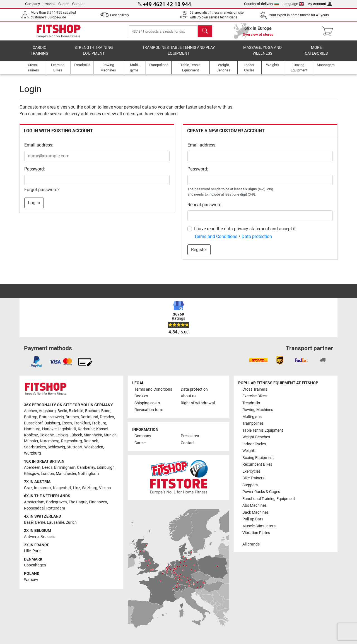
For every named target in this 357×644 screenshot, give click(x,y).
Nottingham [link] (88, 474)
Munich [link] (110, 435)
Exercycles (251, 471)
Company (32, 4)
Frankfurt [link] (82, 423)
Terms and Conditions (216, 240)
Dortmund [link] (89, 417)
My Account (320, 4)
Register (199, 253)
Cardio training (40, 55)
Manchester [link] (66, 474)
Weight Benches (256, 437)
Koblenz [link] (31, 435)
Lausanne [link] (56, 522)
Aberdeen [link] (32, 468)
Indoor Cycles (254, 444)
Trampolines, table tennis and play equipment (178, 55)
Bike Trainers (253, 478)
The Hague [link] (78, 502)
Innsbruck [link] (43, 488)
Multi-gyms (252, 417)
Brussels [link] (48, 537)
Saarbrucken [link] (35, 447)
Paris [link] (37, 551)
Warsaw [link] (31, 580)
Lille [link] (27, 551)
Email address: (39, 149)
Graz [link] (28, 488)
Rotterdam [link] (56, 508)
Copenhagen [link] (35, 565)
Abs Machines (255, 506)
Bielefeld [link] (76, 411)
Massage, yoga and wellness (262, 55)
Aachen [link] (31, 411)
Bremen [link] (72, 417)
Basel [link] (29, 522)
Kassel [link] (102, 429)
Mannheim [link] (93, 435)
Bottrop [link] (31, 417)
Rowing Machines (258, 410)
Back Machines (255, 512)
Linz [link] (77, 488)
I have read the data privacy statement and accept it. (245, 233)
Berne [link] (40, 522)
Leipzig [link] (62, 435)
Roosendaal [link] (34, 508)
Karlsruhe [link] (86, 429)
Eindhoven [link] (98, 502)
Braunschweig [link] (51, 417)
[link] (36, 362)
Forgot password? (42, 194)
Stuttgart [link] (75, 447)
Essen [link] (67, 423)
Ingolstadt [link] (67, 429)
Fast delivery (120, 15)
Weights (249, 451)
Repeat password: (205, 209)
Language (293, 4)
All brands (251, 544)
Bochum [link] (92, 411)
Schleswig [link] (56, 447)
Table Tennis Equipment (263, 430)
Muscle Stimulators (259, 526)
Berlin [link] (62, 411)
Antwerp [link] (31, 537)
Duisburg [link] (52, 423)
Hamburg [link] (32, 429)
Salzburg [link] (90, 488)
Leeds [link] (47, 468)
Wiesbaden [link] (94, 447)
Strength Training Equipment (94, 55)
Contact (78, 4)
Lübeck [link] (76, 435)
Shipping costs (147, 403)
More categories (316, 55)
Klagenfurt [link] (62, 488)
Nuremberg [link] (50, 441)
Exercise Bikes (255, 396)
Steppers (250, 485)
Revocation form (149, 410)
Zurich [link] (71, 522)
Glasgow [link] (32, 474)
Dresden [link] (107, 417)
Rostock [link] (91, 441)
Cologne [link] (47, 435)
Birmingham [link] (65, 468)
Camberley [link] (86, 468)
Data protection (257, 240)
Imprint (49, 4)
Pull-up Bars (253, 519)
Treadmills (251, 403)
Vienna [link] (105, 488)
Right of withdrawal (198, 403)
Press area (190, 436)
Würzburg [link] (32, 453)
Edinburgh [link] (106, 468)
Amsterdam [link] (34, 502)
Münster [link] (31, 441)
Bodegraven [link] (56, 502)
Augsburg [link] (47, 411)
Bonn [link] (106, 411)
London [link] (47, 474)
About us (189, 396)
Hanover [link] (49, 429)
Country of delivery (261, 4)
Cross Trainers (255, 389)
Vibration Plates (256, 533)
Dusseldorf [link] (33, 423)
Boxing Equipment (258, 458)
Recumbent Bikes (257, 465)
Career (63, 4)
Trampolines (253, 424)
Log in (34, 207)
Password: (35, 173)
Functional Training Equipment (269, 499)
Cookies (141, 396)
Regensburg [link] (72, 441)
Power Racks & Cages (261, 492)
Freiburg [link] (99, 423)
